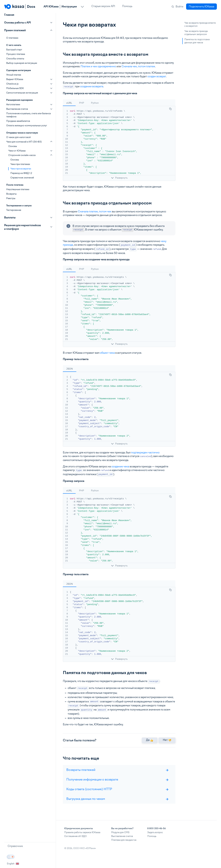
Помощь (152, 842)
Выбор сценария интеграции (22, 63)
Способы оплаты (15, 59)
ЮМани (91, 854)
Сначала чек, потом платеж (138, 66)
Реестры (11, 198)
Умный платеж (14, 75)
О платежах (12, 38)
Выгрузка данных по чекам (117, 804)
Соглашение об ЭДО (75, 842)
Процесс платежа (16, 54)
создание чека (120, 467)
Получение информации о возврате (117, 785)
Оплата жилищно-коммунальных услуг (27, 126)
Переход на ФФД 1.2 (21, 173)
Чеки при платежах (20, 164)
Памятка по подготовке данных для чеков (197, 41)
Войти (179, 7)
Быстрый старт (14, 50)
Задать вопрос (155, 838)
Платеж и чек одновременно (98, 66)
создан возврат (157, 76)
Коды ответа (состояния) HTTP (117, 795)
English (13, 864)
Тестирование (14, 210)
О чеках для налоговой (18, 137)
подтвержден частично (145, 453)
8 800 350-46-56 (157, 834)
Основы (13, 146)
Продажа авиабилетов (18, 121)
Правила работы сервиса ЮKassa (82, 838)
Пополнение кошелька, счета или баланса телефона (28, 115)
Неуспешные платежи (18, 189)
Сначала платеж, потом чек (95, 212)
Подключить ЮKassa (201, 7)
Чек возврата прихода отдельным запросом (196, 33)
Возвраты (11, 194)
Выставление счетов (122, 842)
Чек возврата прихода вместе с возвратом (200, 24)
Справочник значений (22, 178)
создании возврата (92, 87)
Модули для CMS (120, 838)
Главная (9, 15)
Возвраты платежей (117, 775)
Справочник (15, 846)
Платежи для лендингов (124, 845)
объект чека (107, 353)
